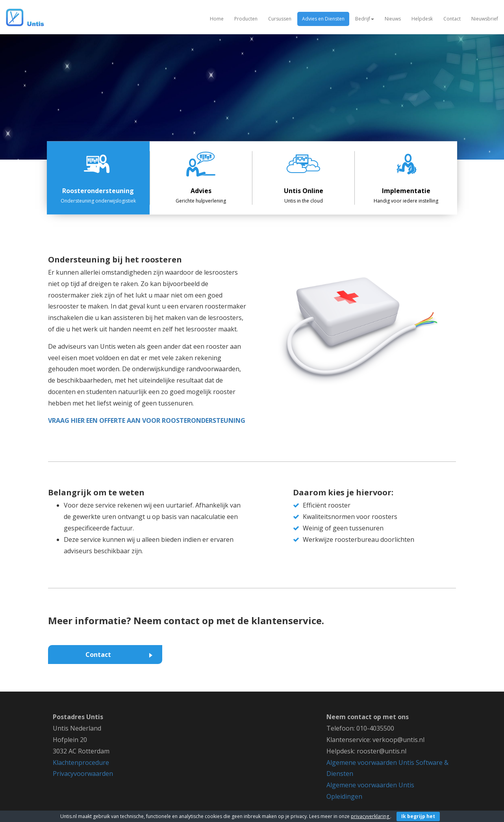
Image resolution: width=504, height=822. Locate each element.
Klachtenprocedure (81, 762)
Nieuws (393, 19)
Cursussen (280, 19)
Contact (452, 19)
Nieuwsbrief (485, 19)
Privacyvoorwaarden (83, 774)
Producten (246, 19)
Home (217, 19)
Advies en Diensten (323, 19)
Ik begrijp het (418, 816)
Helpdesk (422, 19)
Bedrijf (365, 19)
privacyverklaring (371, 816)
